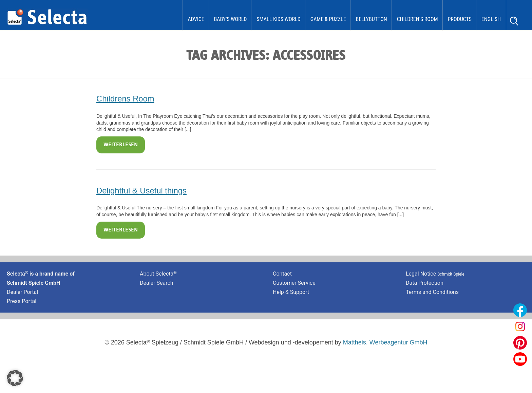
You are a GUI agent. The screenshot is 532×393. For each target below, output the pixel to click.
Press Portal (22, 301)
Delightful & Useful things (141, 191)
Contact (282, 274)
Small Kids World (279, 19)
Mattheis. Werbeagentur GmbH (385, 342)
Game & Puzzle (328, 19)
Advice (196, 19)
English (491, 19)
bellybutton (371, 19)
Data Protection (425, 283)
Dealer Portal (22, 292)
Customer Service (294, 283)
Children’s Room (417, 19)
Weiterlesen (121, 145)
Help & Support (291, 292)
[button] (15, 378)
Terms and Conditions (432, 292)
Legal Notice (435, 274)
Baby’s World (231, 19)
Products (460, 19)
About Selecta (158, 274)
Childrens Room (125, 99)
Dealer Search (157, 283)
